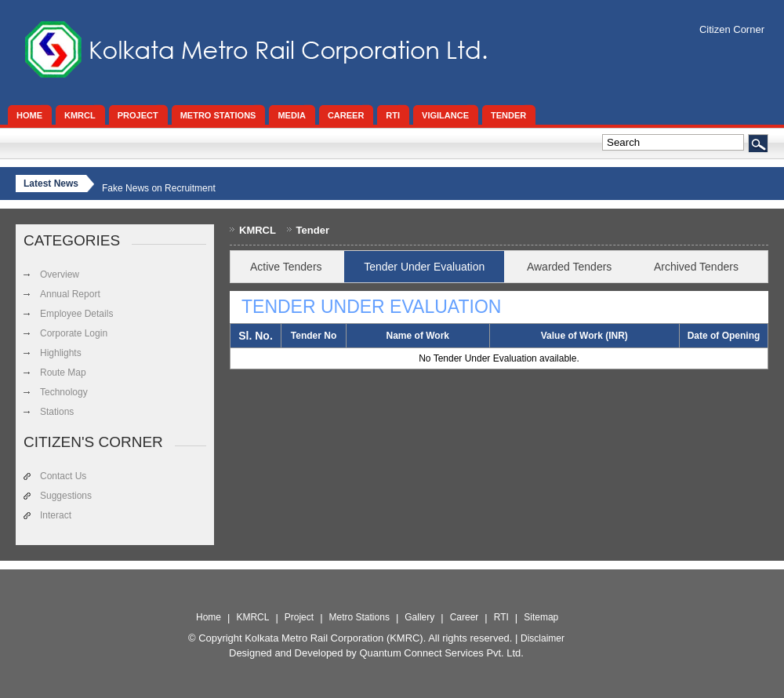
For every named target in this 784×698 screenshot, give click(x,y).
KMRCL (258, 230)
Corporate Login (74, 333)
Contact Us (63, 476)
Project (299, 617)
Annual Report (70, 294)
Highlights (61, 353)
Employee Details (76, 314)
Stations (57, 412)
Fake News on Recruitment (159, 188)
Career (465, 617)
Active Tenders (286, 267)
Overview (60, 274)
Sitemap (541, 617)
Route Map (63, 373)
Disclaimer (543, 638)
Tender (313, 230)
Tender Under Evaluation (424, 267)
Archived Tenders (696, 267)
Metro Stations (359, 617)
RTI (501, 617)
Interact (56, 515)
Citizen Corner (732, 29)
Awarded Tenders (569, 267)
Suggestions (66, 496)
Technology (64, 392)
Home (209, 617)
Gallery (419, 617)
